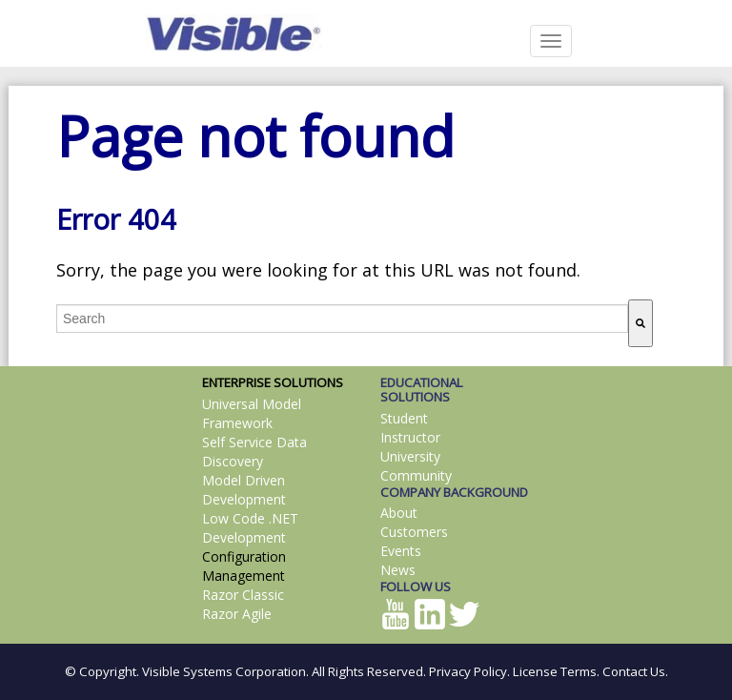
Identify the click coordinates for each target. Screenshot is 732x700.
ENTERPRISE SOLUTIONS (273, 382)
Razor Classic (243, 595)
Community (416, 475)
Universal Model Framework (252, 413)
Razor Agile (237, 614)
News (398, 570)
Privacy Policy (468, 671)
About (399, 513)
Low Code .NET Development (250, 528)
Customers (414, 532)
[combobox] (342, 319)
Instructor (410, 437)
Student (404, 418)
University (410, 456)
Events (401, 551)
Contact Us (634, 671)
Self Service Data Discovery (254, 452)
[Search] (640, 323)
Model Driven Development (244, 490)
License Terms (555, 671)
